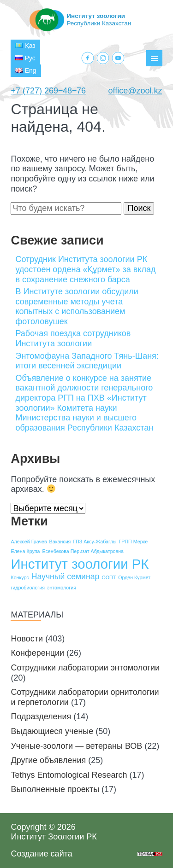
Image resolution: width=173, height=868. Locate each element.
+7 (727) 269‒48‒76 (48, 91)
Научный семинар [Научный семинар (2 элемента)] (66, 577)
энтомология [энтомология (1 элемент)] (62, 588)
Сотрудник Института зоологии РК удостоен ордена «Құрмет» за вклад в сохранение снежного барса (85, 269)
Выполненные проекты (55, 789)
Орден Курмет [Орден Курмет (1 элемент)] (134, 577)
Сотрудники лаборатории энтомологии (85, 668)
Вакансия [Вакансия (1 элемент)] (60, 542)
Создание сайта (41, 854)
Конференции (37, 653)
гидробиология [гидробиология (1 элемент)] (28, 588)
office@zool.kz (135, 91)
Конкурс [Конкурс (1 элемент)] (20, 577)
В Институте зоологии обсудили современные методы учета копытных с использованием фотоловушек (77, 306)
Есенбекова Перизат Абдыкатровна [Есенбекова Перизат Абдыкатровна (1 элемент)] (83, 551)
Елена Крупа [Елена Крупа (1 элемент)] (25, 551)
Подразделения (41, 717)
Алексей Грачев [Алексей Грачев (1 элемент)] (29, 542)
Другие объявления (48, 760)
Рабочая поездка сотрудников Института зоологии (73, 338)
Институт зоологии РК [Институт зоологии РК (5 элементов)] (80, 564)
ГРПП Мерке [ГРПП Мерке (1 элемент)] (134, 542)
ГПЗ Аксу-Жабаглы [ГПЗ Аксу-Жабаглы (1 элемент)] (95, 542)
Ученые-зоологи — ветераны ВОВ (76, 746)
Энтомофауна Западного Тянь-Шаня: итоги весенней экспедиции (87, 361)
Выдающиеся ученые (52, 731)
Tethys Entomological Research (69, 775)
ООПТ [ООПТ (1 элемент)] (109, 577)
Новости (27, 639)
